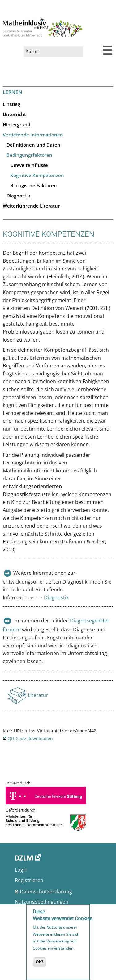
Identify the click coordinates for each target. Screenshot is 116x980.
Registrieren (29, 880)
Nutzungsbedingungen (42, 902)
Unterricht (14, 114)
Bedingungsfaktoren (29, 155)
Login (21, 870)
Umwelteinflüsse (29, 165)
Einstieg (11, 104)
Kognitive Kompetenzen (37, 175)
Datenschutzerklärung (46, 892)
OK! (40, 963)
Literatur (39, 697)
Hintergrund (17, 124)
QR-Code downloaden (30, 738)
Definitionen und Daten (33, 145)
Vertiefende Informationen (33, 135)
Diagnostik (18, 196)
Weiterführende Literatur (31, 206)
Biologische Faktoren (34, 185)
